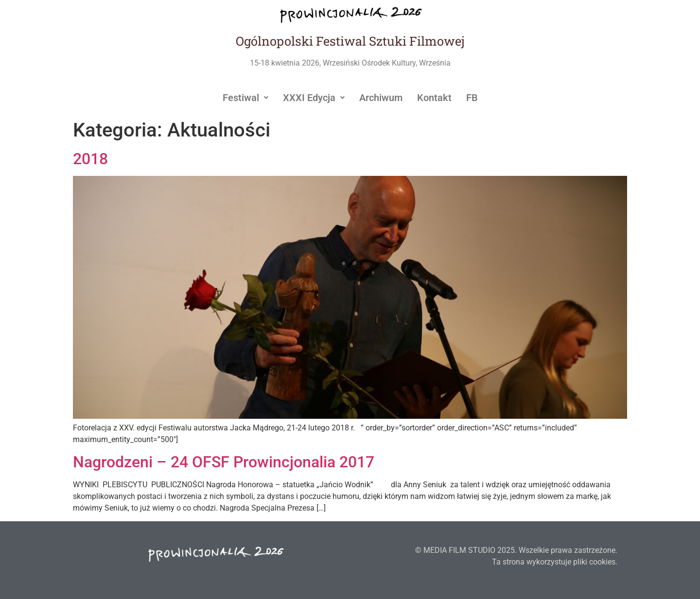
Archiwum (381, 98)
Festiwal (245, 98)
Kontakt (434, 98)
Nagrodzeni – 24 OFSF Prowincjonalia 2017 (224, 462)
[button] (245, 98)
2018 (90, 159)
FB (472, 98)
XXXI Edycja (314, 98)
